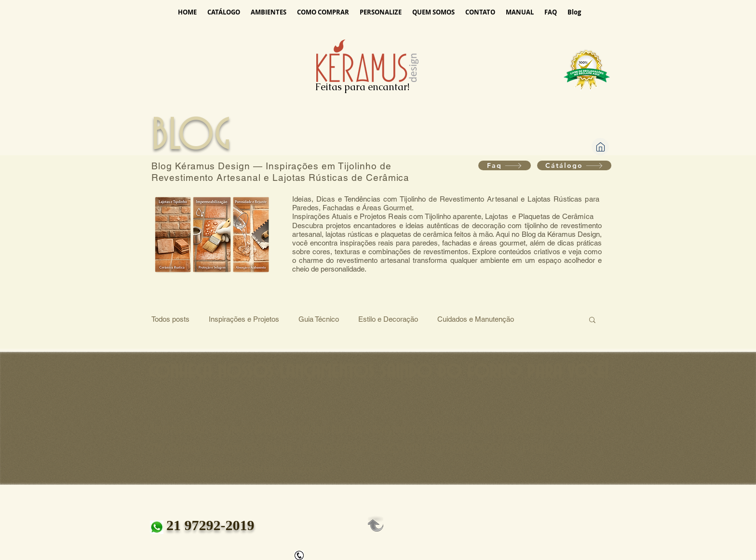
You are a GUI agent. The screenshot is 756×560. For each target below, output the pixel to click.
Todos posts (170, 319)
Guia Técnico (319, 319)
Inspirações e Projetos (244, 319)
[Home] (600, 147)
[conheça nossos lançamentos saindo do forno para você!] (378, 371)
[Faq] (505, 165)
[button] (592, 321)
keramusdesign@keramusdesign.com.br (240, 468)
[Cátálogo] (574, 165)
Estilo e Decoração (388, 319)
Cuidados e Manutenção (476, 319)
